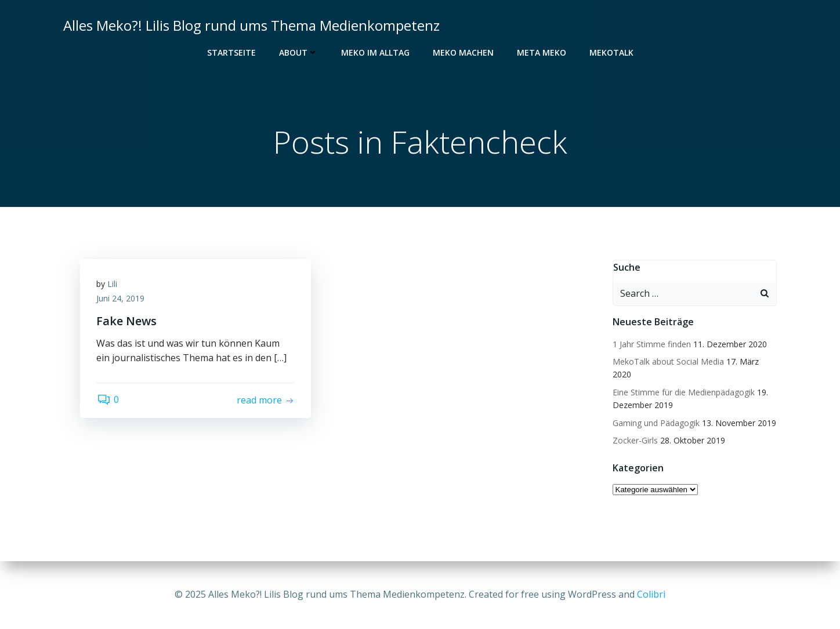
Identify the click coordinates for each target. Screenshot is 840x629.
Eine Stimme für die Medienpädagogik (683, 392)
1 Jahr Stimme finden (651, 344)
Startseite (231, 52)
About (298, 52)
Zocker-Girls (635, 441)
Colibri (651, 594)
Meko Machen (463, 52)
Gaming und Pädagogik (656, 423)
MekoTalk (611, 52)
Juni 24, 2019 (122, 300)
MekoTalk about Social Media (668, 362)
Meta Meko (542, 52)
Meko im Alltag (375, 52)
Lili (113, 285)
